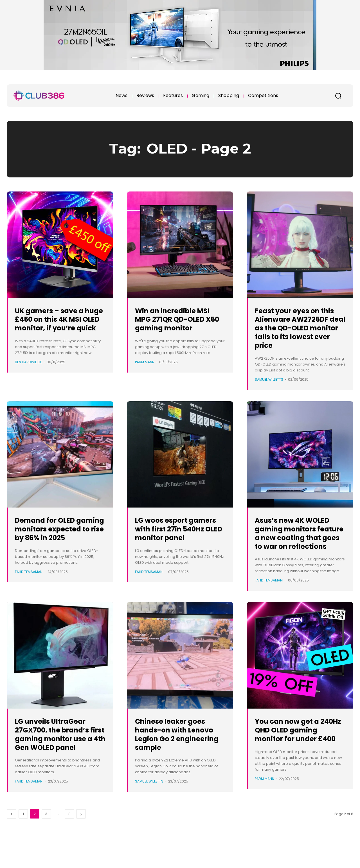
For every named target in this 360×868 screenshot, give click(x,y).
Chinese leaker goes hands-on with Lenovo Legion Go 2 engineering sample (177, 751)
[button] (338, 96)
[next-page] (81, 840)
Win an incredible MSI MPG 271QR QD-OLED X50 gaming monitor (179, 319)
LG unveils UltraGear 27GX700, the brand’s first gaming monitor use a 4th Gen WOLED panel (58, 756)
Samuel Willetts (269, 388)
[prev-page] (12, 840)
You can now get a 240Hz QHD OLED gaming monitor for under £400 (295, 751)
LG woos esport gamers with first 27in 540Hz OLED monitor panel (179, 542)
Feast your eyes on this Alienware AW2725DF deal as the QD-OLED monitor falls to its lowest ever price (300, 332)
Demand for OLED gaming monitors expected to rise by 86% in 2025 (54, 542)
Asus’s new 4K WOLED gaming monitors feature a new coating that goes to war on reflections (300, 546)
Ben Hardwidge (28, 371)
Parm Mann (145, 362)
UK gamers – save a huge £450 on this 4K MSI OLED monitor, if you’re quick (58, 323)
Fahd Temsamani (29, 589)
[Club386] (39, 96)
